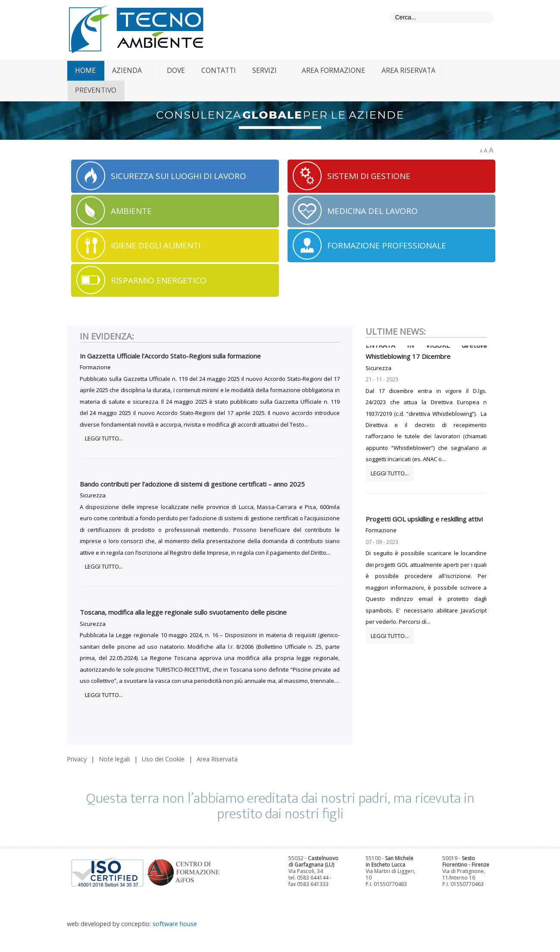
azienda (127, 70)
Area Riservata (217, 759)
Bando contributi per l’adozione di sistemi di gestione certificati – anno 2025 (192, 484)
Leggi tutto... (104, 438)
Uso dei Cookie (163, 759)
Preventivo (96, 90)
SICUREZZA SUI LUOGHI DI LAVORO (178, 176)
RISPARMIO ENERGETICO (159, 280)
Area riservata (408, 70)
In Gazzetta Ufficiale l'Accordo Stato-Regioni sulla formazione (170, 356)
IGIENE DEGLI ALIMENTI (156, 245)
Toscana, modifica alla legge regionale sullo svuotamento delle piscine (183, 612)
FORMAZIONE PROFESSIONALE (387, 245)
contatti (219, 70)
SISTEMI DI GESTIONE (369, 176)
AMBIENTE (131, 211)
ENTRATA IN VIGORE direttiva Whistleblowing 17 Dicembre (426, 354)
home (85, 70)
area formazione (333, 70)
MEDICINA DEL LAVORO (372, 211)
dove (176, 70)
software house (175, 924)
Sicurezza (93, 495)
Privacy (77, 759)
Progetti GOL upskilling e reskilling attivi (424, 522)
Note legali (114, 759)
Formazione (95, 367)
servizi (264, 70)
